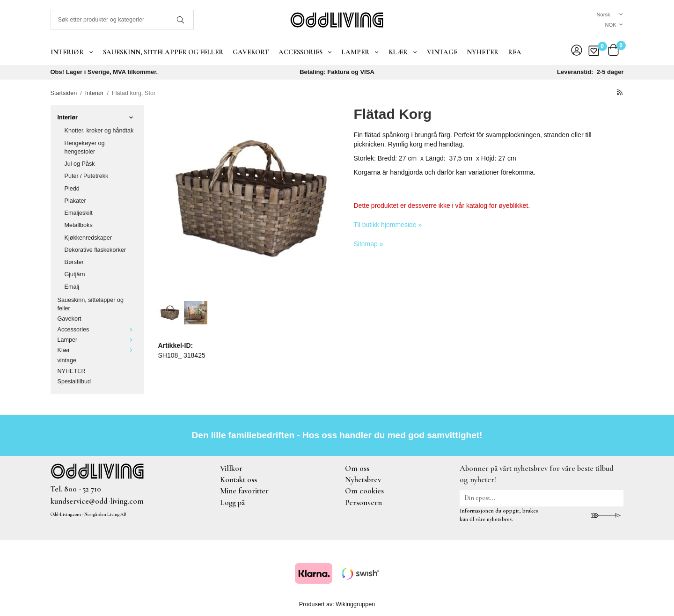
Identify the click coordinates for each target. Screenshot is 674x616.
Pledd (72, 189)
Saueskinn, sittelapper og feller (163, 52)
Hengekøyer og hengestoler (85, 147)
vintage (442, 52)
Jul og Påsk (80, 164)
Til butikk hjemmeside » (388, 225)
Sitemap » (369, 244)
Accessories (305, 52)
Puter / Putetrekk (87, 176)
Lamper (360, 52)
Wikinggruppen (355, 604)
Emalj (72, 287)
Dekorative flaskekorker (95, 250)
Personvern (363, 502)
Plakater (75, 201)
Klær (403, 52)
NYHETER (483, 52)
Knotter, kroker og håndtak (99, 131)
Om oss (357, 468)
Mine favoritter (244, 491)
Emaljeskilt (79, 213)
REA (515, 52)
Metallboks (79, 225)
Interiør (72, 52)
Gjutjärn (75, 274)
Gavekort (251, 52)
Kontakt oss (238, 480)
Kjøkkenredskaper (88, 238)
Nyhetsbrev (363, 480)
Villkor (231, 468)
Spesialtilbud (74, 381)
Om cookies (364, 491)
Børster (74, 262)
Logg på (232, 502)
